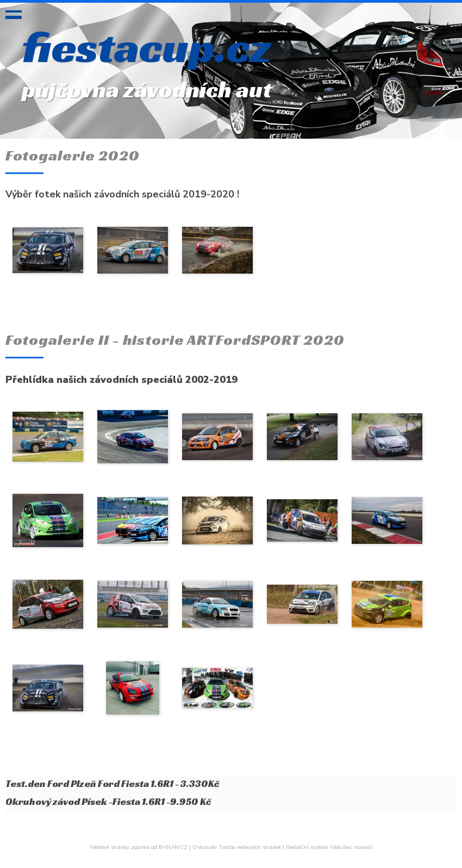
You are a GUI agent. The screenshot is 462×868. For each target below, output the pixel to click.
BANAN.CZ (173, 847)
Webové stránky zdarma (120, 847)
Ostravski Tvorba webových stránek (237, 847)
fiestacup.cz (146, 47)
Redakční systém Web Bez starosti (329, 847)
